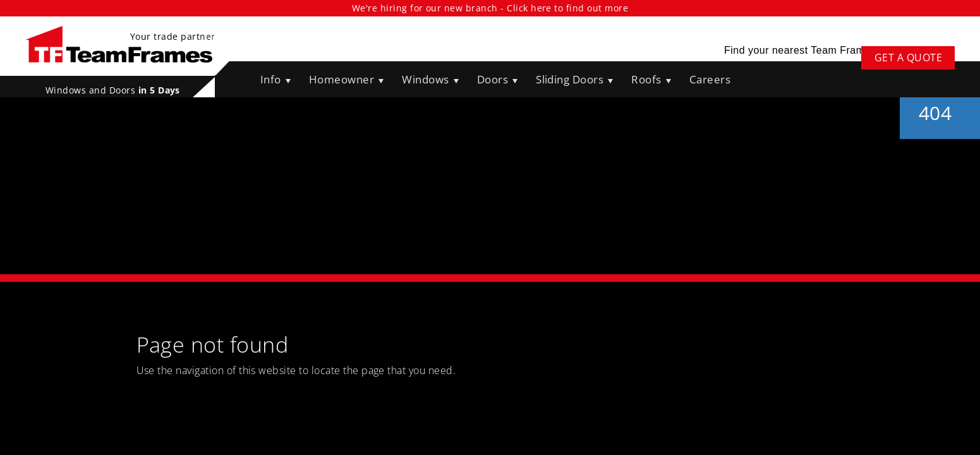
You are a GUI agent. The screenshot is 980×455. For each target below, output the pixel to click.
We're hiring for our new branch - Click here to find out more (490, 8)
